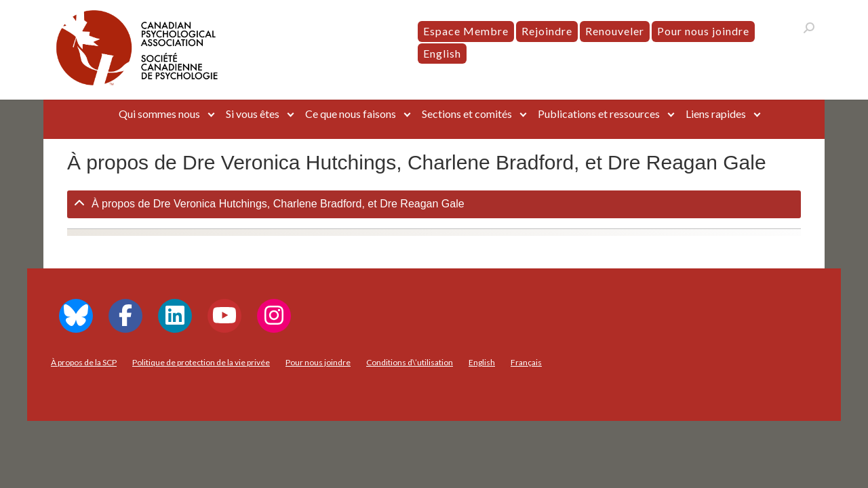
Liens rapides (716, 114)
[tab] (434, 204)
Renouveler (615, 31)
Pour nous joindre (703, 31)
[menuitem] (442, 54)
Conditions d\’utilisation (410, 362)
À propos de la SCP (84, 362)
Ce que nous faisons (351, 114)
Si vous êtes (253, 114)
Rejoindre (547, 31)
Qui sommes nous (159, 114)
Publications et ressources (599, 114)
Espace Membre (466, 31)
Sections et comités (467, 114)
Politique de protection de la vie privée (201, 362)
